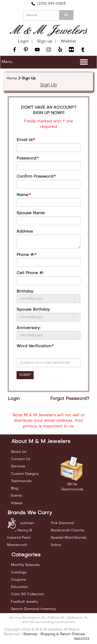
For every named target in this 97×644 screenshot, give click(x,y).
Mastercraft (17, 545)
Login (23, 41)
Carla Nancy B (19, 531)
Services (18, 466)
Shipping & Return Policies (63, 634)
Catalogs (19, 573)
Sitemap (30, 634)
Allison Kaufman (20, 523)
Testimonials (21, 481)
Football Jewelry (24, 602)
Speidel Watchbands (69, 538)
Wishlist (68, 41)
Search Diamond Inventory (33, 609)
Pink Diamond (62, 523)
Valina (56, 545)
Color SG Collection (27, 594)
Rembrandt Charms (68, 531)
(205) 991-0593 (48, 4)
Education (19, 587)
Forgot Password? (70, 399)
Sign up (45, 41)
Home (12, 78)
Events (16, 496)
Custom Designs (25, 474)
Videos (17, 503)
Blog (15, 489)
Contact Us (21, 459)
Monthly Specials (25, 565)
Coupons (18, 580)
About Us (19, 452)
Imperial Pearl (19, 538)
